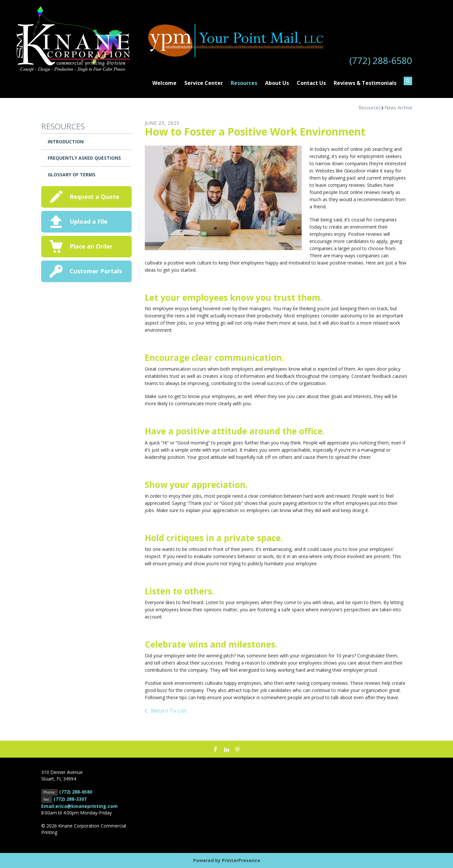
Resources (244, 83)
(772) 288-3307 (70, 799)
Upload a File (89, 221)
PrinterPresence (241, 860)
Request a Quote (94, 197)
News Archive (398, 108)
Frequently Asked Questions (84, 158)
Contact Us (311, 83)
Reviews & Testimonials (365, 83)
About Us (277, 83)
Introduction (66, 142)
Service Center (204, 83)
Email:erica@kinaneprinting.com (79, 806)
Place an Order (91, 246)
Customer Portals (96, 271)
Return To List (168, 711)
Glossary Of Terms (72, 175)
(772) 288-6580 (381, 60)
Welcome (164, 83)
